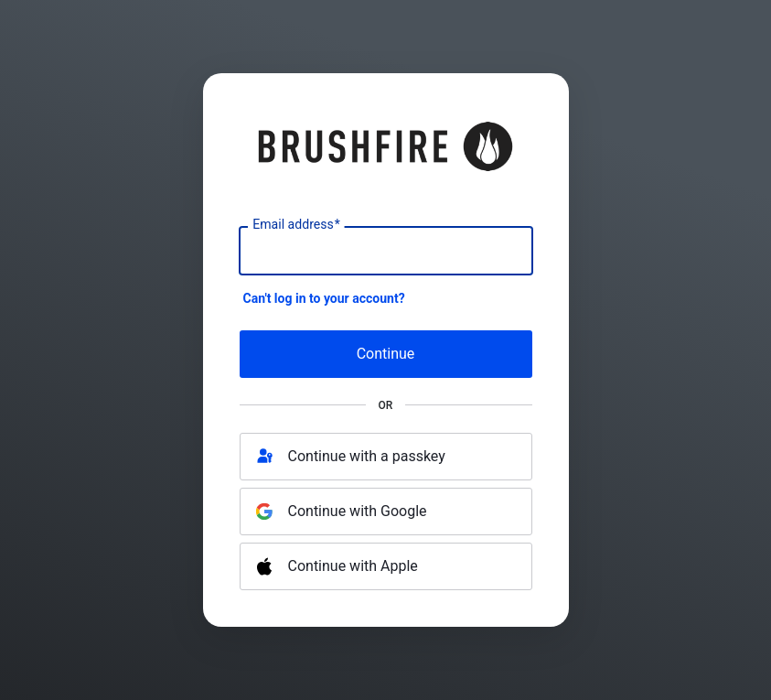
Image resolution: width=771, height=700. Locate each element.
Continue (386, 354)
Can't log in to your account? (324, 298)
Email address (296, 225)
